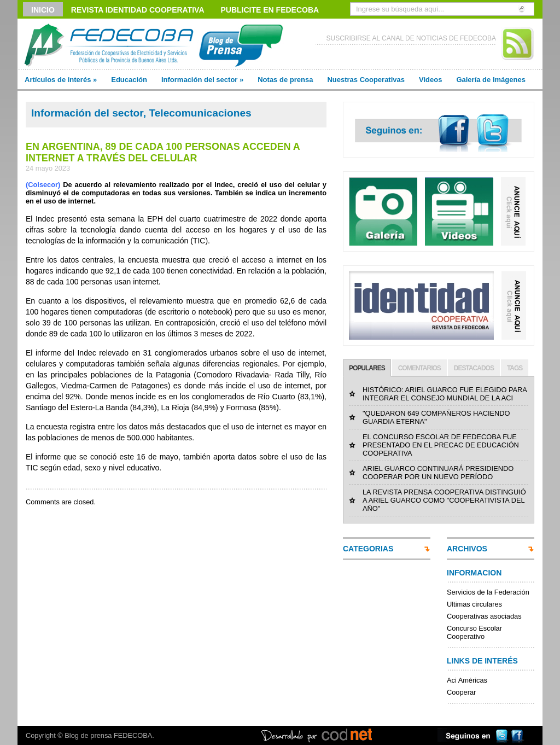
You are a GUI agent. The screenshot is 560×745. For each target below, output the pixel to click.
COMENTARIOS (419, 368)
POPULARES (367, 368)
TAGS (515, 368)
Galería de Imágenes (491, 80)
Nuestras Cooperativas (366, 80)
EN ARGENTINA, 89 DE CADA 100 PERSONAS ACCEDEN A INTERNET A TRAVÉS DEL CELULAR (163, 152)
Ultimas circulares (474, 604)
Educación (129, 80)
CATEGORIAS (368, 549)
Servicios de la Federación (488, 592)
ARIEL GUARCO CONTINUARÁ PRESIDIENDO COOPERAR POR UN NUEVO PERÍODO (438, 473)
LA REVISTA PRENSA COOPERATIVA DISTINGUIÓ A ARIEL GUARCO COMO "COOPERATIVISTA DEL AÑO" (444, 500)
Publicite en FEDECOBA (270, 10)
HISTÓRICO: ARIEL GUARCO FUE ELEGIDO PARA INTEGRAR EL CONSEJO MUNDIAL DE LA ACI (445, 394)
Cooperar (461, 692)
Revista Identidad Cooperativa (138, 10)
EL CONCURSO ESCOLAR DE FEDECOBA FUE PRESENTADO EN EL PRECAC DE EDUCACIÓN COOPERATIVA (441, 445)
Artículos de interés (61, 80)
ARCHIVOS (467, 549)
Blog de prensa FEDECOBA (108, 735)
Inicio (43, 10)
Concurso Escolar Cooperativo (474, 632)
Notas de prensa (285, 80)
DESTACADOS (474, 368)
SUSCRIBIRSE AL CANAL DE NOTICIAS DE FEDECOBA (411, 38)
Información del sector (202, 80)
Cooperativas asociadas (484, 616)
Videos (430, 80)
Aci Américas (467, 680)
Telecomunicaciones (200, 113)
